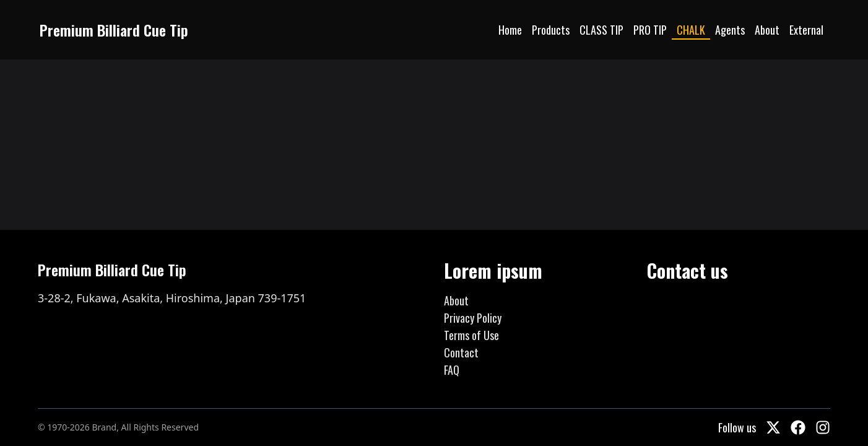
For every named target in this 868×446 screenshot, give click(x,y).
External (806, 30)
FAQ (452, 370)
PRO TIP (650, 30)
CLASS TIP (601, 30)
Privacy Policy (473, 318)
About (767, 30)
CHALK (691, 30)
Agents (730, 30)
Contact (461, 352)
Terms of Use (471, 335)
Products (551, 30)
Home (510, 30)
